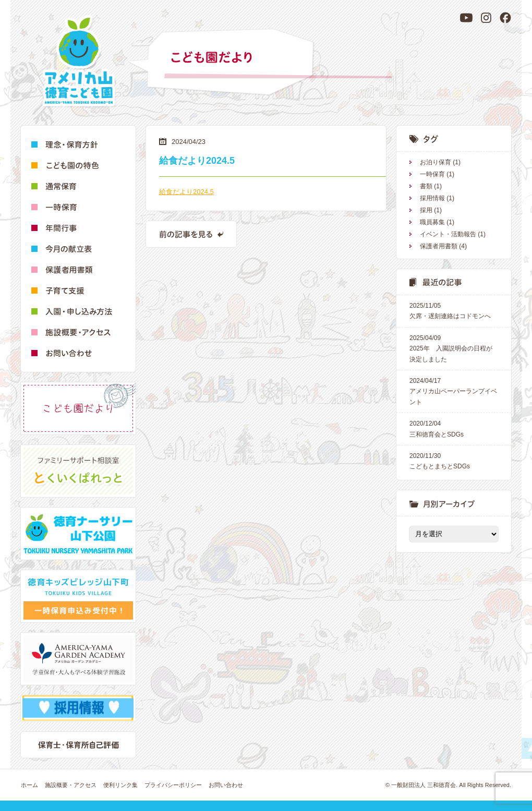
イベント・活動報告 (448, 234)
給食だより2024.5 (186, 192)
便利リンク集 (120, 785)
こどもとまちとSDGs (454, 460)
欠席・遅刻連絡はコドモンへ (454, 310)
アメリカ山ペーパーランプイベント (454, 391)
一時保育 (432, 174)
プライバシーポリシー (173, 785)
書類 (426, 186)
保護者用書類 (439, 246)
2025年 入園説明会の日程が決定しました (454, 348)
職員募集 (432, 222)
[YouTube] (466, 18)
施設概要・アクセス (71, 785)
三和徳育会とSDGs (454, 428)
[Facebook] (505, 18)
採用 (426, 210)
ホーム (29, 785)
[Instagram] (486, 18)
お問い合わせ (226, 785)
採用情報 (432, 198)
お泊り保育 (436, 162)
